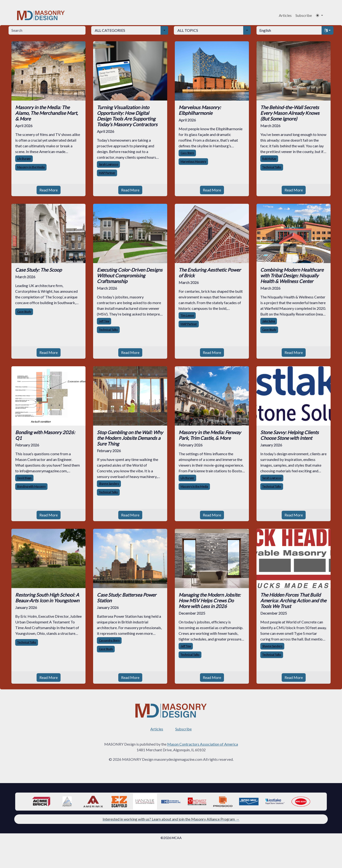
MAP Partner (107, 173)
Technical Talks (272, 167)
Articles (285, 15)
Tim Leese (187, 315)
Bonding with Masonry (31, 486)
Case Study (24, 312)
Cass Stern (187, 153)
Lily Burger (24, 159)
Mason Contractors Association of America (203, 744)
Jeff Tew (104, 321)
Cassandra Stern (109, 640)
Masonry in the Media (31, 167)
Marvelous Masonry (193, 161)
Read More (49, 190)
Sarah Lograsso (108, 164)
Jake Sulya (269, 321)
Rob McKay (269, 159)
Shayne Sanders (109, 484)
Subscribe (304, 15)
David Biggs (24, 478)
